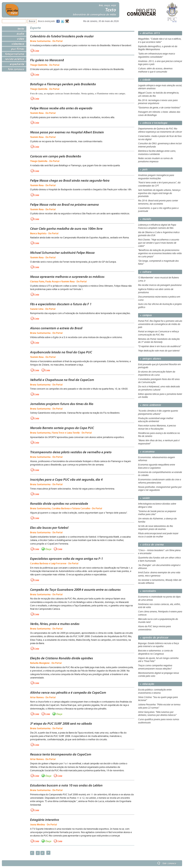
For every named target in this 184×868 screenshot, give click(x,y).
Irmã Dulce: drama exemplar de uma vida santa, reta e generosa (159, 574)
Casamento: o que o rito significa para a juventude (158, 210)
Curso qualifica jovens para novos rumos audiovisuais (159, 721)
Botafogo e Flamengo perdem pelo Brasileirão (63, 84)
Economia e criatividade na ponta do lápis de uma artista (159, 598)
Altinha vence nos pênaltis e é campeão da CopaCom (68, 693)
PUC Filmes (18, 49)
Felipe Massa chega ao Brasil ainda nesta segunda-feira (70, 181)
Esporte (35, 28)
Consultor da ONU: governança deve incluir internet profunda (160, 145)
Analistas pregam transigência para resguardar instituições (156, 177)
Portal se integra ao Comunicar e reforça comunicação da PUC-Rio (159, 333)
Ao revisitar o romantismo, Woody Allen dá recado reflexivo (160, 582)
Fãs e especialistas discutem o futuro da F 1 (61, 304)
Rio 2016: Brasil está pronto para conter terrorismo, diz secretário (158, 202)
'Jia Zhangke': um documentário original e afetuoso (159, 567)
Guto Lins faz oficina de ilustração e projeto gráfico (160, 306)
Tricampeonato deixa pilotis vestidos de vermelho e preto (71, 452)
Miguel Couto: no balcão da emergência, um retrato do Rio (159, 94)
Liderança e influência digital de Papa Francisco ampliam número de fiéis (157, 226)
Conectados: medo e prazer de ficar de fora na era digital (160, 138)
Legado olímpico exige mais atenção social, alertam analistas (160, 87)
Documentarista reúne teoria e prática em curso (159, 298)
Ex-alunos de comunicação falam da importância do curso (157, 373)
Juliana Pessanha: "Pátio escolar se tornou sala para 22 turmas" (159, 706)
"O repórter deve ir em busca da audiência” (160, 346)
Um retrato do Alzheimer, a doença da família (157, 520)
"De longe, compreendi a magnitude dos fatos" (158, 263)
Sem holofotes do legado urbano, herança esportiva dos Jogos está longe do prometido (159, 193)
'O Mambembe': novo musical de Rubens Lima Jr (159, 279)
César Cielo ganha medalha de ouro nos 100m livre (66, 229)
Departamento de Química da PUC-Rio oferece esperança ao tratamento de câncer (160, 130)
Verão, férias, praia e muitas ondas (55, 624)
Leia (37, 51)
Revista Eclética (15, 59)
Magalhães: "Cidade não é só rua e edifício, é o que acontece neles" (160, 40)
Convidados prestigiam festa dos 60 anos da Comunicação (159, 381)
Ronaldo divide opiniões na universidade (59, 504)
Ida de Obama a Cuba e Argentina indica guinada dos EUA (159, 234)
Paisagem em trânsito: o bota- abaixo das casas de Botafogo (159, 114)
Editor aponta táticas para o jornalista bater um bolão (160, 396)
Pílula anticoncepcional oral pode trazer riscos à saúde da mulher (158, 535)
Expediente (17, 64)
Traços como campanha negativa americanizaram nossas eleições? (155, 667)
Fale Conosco (16, 69)
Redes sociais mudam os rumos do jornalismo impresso (155, 160)
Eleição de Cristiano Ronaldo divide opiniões (62, 658)
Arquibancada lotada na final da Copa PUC (61, 352)
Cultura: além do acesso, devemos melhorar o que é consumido (155, 70)
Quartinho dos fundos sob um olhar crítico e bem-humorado (159, 559)
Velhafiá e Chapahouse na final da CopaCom (62, 380)
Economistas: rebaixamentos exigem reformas (157, 459)
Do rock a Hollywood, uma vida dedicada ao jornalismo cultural (159, 388)
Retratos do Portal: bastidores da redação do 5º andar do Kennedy (159, 341)
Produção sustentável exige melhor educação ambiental (156, 420)
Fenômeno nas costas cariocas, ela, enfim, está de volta (159, 606)
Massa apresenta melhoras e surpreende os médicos (67, 277)
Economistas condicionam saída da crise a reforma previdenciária (160, 481)
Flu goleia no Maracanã (47, 60)
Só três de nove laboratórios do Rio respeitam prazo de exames (155, 528)
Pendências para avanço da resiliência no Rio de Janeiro (159, 435)
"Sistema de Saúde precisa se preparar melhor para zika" (157, 513)
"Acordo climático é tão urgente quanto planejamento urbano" (158, 412)
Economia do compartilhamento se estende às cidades (160, 474)
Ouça (48, 549)
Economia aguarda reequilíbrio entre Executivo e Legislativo (157, 466)
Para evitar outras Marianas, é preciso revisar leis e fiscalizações (157, 427)
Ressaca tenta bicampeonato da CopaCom (61, 754)
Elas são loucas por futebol (49, 528)
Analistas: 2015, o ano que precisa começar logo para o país (160, 63)
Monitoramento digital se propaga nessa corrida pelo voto (159, 675)
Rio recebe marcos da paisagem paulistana (160, 285)
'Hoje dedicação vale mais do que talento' (159, 351)
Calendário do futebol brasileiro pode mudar (62, 36)
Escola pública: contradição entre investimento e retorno (155, 691)
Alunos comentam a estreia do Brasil (56, 328)
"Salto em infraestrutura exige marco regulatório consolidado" (157, 55)
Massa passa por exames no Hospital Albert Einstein (67, 132)
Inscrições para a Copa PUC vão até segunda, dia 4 (66, 480)
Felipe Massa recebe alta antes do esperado (61, 108)
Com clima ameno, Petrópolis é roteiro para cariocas (160, 613)
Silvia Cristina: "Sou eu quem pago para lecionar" (158, 699)
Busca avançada (46, 21)
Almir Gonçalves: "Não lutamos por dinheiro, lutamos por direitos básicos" (157, 714)
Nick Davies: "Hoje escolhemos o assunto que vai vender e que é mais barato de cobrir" (159, 243)
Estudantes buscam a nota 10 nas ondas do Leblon (66, 785)
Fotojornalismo (15, 54)
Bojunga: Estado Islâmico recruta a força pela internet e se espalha (159, 645)
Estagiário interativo (45, 820)
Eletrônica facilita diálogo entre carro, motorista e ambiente (157, 153)
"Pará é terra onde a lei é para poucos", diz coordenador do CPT (159, 184)
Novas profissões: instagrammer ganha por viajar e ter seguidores (160, 489)
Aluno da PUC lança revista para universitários (154, 628)
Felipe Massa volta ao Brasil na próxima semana (64, 205)
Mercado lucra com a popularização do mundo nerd (158, 621)
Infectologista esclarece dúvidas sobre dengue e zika (157, 505)
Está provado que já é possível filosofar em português (159, 366)
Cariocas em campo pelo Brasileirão (56, 156)
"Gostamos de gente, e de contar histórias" (159, 108)
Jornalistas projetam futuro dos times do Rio (62, 404)
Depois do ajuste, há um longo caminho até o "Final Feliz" (158, 660)
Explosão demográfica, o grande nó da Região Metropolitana (158, 48)
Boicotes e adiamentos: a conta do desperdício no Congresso (155, 652)
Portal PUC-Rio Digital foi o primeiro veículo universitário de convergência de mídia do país (160, 324)
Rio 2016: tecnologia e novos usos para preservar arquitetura (158, 102)
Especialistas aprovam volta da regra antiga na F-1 (67, 559)
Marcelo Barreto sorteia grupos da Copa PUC (62, 428)
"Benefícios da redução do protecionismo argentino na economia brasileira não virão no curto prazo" (160, 253)
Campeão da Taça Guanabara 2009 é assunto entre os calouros (75, 590)
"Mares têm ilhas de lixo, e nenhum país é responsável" (159, 442)
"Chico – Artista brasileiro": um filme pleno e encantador (159, 552)
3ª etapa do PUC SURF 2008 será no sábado (61, 724)
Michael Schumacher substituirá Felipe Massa (62, 253)
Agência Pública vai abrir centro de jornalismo (156, 291)
